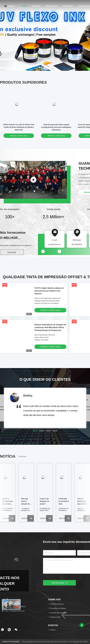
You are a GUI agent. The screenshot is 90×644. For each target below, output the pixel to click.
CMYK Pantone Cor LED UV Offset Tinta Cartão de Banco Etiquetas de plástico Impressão (19, 127)
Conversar (12, 252)
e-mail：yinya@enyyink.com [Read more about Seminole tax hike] (13, 611)
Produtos (36, 6)
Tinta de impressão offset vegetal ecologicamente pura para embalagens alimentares (56, 127)
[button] (35, 431)
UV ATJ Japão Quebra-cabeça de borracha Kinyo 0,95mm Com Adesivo (49, 291)
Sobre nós (68, 6)
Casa (24, 6)
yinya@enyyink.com (55, 244)
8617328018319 (77, 244)
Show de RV (52, 6)
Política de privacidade (11, 642)
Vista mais (22, 456)
